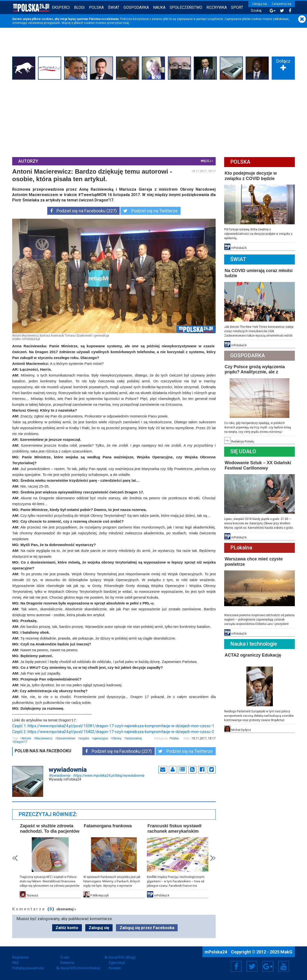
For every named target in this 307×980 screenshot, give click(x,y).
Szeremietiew (66, 738)
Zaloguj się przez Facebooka (147, 928)
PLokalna (241, 548)
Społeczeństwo (186, 7)
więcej (206, 161)
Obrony (117, 738)
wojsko (84, 738)
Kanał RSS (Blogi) (122, 957)
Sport (237, 7)
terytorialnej (134, 738)
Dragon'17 (21, 742)
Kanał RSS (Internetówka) (80, 968)
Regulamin (20, 957)
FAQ (15, 963)
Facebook (236, 966)
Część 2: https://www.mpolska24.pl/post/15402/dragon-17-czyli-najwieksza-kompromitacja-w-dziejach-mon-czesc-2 (113, 732)
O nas (65, 957)
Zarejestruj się (281, 4)
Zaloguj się (259, 4)
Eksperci (61, 7)
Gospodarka (136, 7)
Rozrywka (217, 7)
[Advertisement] (153, 118)
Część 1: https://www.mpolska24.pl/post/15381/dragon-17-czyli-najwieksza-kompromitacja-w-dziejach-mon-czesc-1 (113, 726)
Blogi (79, 7)
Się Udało (243, 451)
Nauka (159, 7)
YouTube (284, 966)
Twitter (252, 966)
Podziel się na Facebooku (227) (83, 211)
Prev (15, 858)
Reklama (67, 963)
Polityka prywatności (28, 968)
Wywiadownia (96, 775)
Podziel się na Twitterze (150, 211)
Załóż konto (67, 928)
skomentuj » (66, 909)
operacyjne (101, 738)
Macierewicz (44, 738)
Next (213, 858)
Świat (114, 7)
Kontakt (115, 968)
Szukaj (256, 11)
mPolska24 (216, 952)
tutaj (126, 23)
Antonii (26, 738)
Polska (96, 7)
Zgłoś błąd (117, 963)
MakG (286, 952)
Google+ (268, 966)
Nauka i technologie (254, 644)
